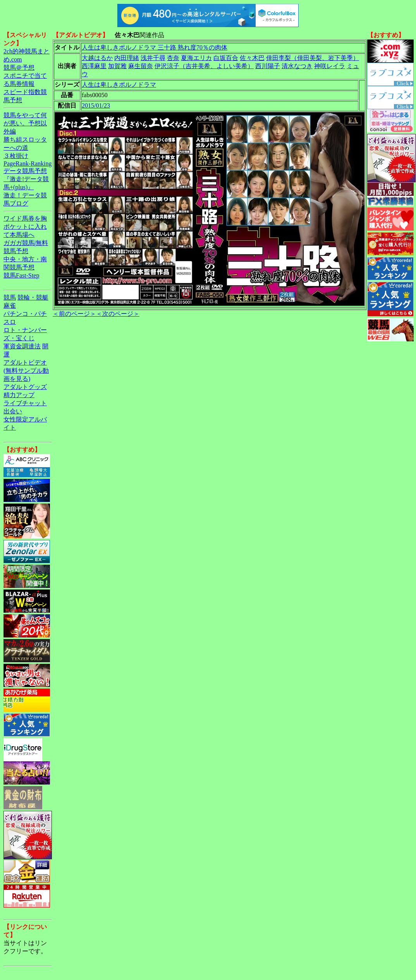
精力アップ (19, 395)
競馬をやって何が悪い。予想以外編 (25, 123)
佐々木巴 (252, 58)
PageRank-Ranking (28, 164)
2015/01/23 (96, 105)
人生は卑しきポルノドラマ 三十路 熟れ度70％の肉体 (155, 47)
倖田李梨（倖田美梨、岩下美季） (313, 58)
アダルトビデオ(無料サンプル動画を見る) (26, 371)
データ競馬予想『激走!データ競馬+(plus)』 (26, 179)
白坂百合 (226, 58)
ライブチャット (25, 403)
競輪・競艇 (33, 297)
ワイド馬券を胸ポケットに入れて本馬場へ (25, 227)
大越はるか (97, 58)
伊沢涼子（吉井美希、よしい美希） (204, 66)
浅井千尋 (153, 58)
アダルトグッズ (25, 387)
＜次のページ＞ (118, 314)
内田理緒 (127, 58)
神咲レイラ (330, 66)
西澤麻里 (94, 66)
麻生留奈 (141, 66)
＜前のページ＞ (74, 314)
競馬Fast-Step (21, 275)
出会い (13, 411)
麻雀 (10, 306)
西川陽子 (268, 66)
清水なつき (297, 66)
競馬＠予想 (19, 68)
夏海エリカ (196, 58)
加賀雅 (117, 66)
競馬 (10, 297)
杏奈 (173, 58)
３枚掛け (16, 156)
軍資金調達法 (22, 346)
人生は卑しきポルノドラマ (119, 85)
